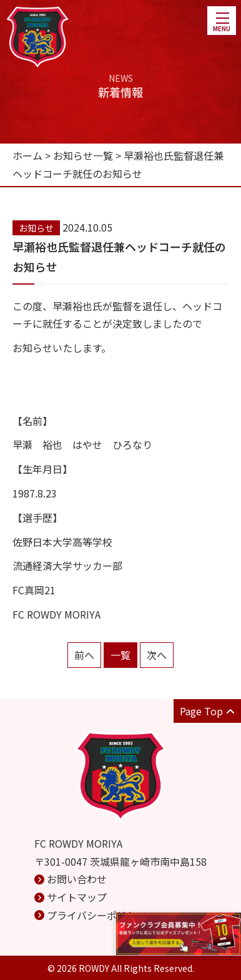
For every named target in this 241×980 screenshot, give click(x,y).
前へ (84, 655)
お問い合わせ (77, 879)
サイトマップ (77, 897)
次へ (157, 655)
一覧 (120, 655)
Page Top (207, 711)
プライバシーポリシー (97, 915)
